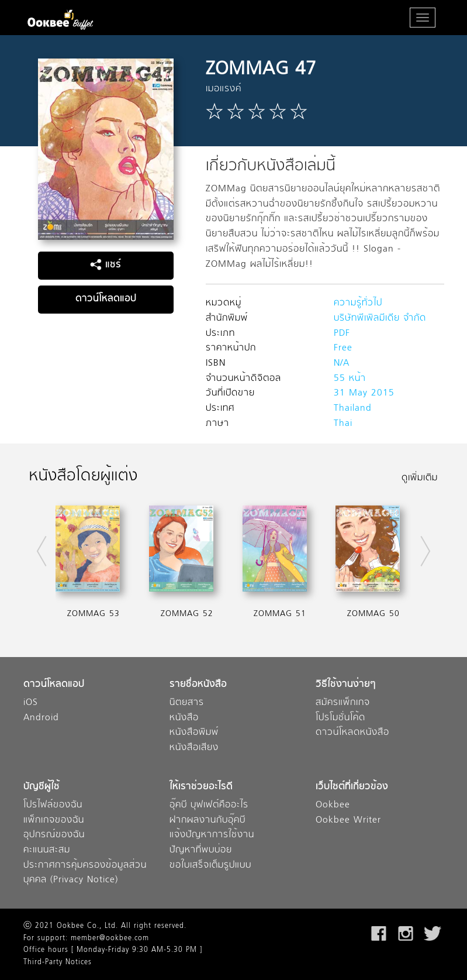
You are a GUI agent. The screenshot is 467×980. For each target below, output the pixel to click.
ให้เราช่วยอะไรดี (201, 787)
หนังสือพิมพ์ (194, 733)
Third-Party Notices (58, 962)
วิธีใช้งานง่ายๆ (346, 685)
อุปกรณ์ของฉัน (54, 835)
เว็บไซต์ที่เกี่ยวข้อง (352, 787)
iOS (31, 703)
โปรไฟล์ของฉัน (53, 805)
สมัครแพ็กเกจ (343, 703)
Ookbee (333, 805)
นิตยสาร (187, 703)
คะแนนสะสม (47, 850)
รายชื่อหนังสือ (198, 685)
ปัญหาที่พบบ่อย (201, 850)
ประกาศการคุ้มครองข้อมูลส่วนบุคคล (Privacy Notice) (85, 873)
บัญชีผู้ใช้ (41, 787)
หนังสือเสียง (194, 748)
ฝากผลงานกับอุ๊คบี (207, 821)
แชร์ (105, 265)
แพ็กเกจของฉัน (54, 821)
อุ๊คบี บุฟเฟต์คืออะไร (209, 805)
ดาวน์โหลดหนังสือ (352, 733)
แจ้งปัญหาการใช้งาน (212, 835)
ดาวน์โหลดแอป (106, 299)
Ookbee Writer (348, 821)
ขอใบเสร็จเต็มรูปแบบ (210, 866)
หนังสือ (184, 718)
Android (41, 718)
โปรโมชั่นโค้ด (340, 718)
